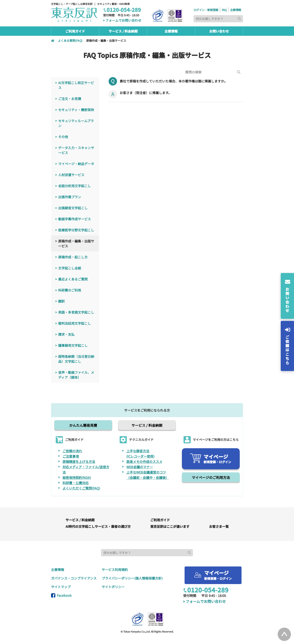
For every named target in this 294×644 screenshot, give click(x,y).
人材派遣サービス (71, 175)
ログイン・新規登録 (206, 10)
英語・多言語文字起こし (76, 312)
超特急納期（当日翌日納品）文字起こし (76, 359)
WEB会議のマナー (140, 467)
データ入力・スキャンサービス (76, 150)
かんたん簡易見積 (83, 425)
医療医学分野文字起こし (76, 230)
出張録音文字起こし (73, 208)
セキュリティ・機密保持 (76, 110)
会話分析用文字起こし (75, 186)
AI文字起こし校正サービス (76, 85)
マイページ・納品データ (76, 164)
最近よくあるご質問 (73, 279)
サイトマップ (61, 587)
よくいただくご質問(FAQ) (81, 488)
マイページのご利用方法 (211, 477)
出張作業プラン (70, 197)
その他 (63, 137)
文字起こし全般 (70, 268)
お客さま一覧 (219, 526)
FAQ (224, 10)
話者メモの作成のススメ (144, 462)
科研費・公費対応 (76, 483)
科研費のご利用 (70, 290)
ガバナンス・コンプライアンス (74, 578)
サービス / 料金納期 (147, 425)
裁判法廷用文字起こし (75, 323)
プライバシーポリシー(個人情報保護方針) (132, 578)
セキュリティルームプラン (76, 123)
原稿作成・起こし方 (73, 257)
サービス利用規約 (115, 570)
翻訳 (61, 301)
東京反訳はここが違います (170, 526)
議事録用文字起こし (73, 345)
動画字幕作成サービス (75, 219)
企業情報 (236, 10)
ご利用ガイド (160, 520)
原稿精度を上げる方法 (79, 462)
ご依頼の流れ (72, 451)
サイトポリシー (113, 587)
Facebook (61, 595)
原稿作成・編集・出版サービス (76, 243)
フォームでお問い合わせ (122, 20)
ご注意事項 (71, 456)
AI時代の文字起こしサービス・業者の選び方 (98, 526)
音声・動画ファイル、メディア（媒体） (76, 375)
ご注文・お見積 (70, 99)
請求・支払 (66, 334)
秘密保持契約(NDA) (77, 477)
